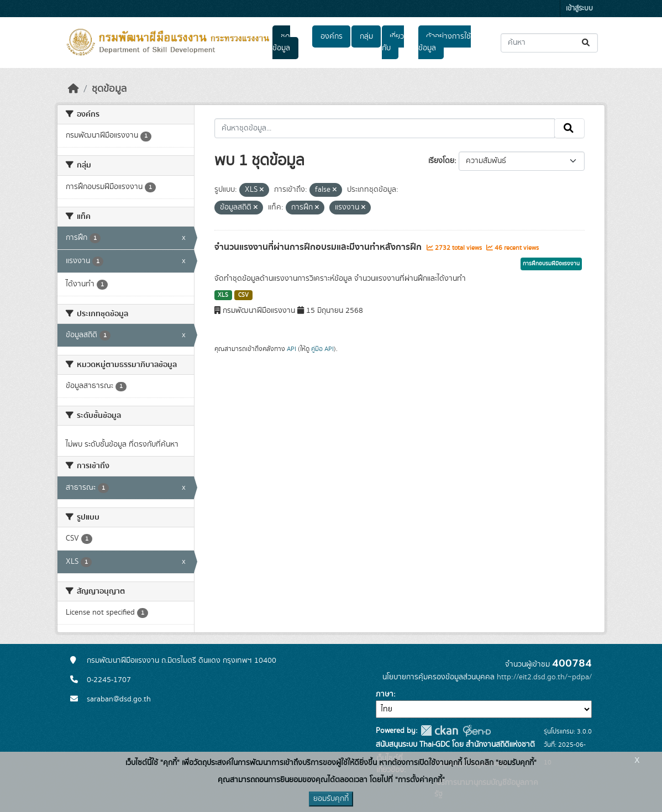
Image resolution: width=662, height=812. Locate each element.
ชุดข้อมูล (281, 42)
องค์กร (332, 36)
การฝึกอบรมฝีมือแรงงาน (551, 264)
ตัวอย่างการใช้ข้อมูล (445, 42)
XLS (223, 295)
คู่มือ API (322, 349)
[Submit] (587, 43)
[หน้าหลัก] (73, 89)
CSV (243, 295)
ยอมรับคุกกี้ (331, 799)
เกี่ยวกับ (393, 42)
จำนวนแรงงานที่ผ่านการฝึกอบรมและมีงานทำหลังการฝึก (319, 247)
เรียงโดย (441, 161)
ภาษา (385, 694)
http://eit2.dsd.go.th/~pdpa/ (544, 677)
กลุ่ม (366, 36)
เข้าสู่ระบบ (579, 9)
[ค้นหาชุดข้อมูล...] (549, 43)
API (291, 349)
